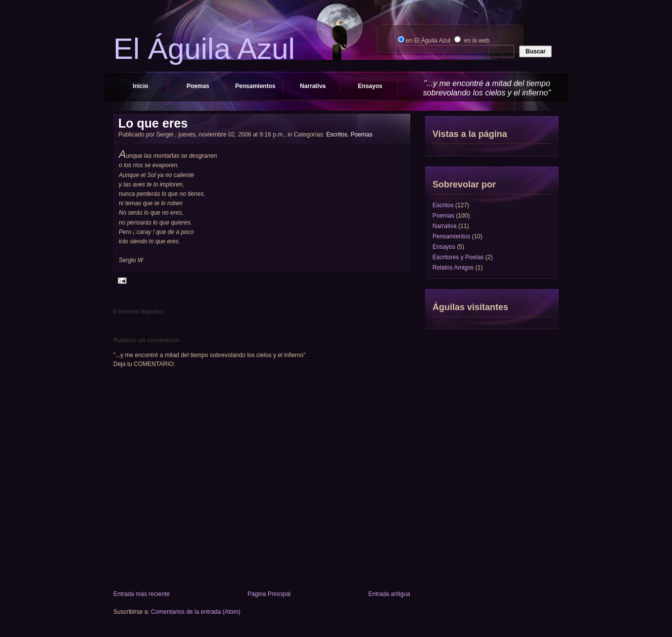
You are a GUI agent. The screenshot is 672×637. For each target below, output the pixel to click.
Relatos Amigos (453, 268)
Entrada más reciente (142, 594)
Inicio (140, 86)
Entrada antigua (389, 594)
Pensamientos (255, 86)
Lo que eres (153, 123)
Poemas (198, 86)
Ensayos (370, 86)
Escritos (337, 135)
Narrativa (313, 86)
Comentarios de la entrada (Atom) (196, 612)
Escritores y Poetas (458, 257)
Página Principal (269, 594)
